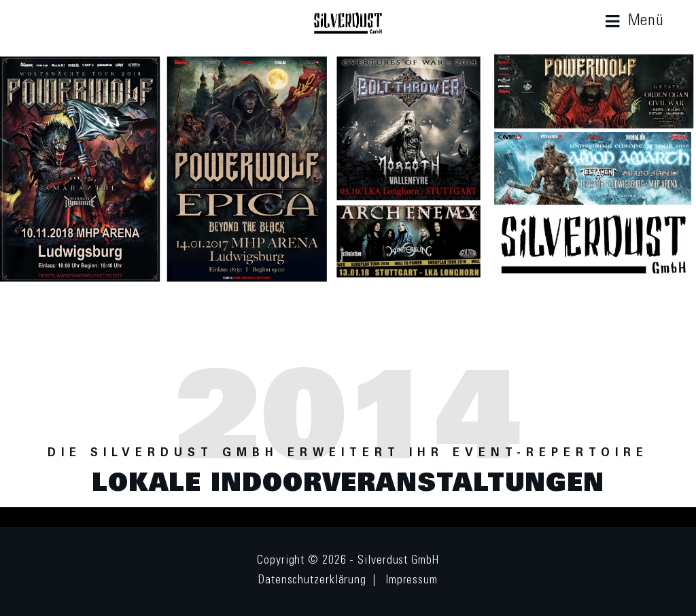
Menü (646, 21)
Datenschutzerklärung (312, 581)
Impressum (412, 581)
